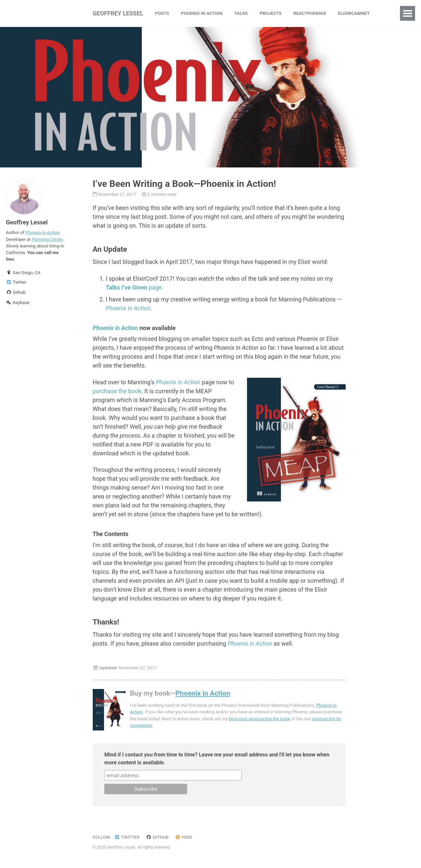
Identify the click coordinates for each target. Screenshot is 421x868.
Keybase (18, 302)
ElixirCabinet (354, 13)
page (134, 287)
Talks (241, 13)
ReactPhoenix (310, 13)
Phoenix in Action (202, 13)
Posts (162, 13)
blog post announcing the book (259, 719)
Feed (184, 837)
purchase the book (117, 391)
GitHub (157, 837)
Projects (271, 13)
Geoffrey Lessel (118, 13)
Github (16, 292)
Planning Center (47, 239)
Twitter (16, 282)
